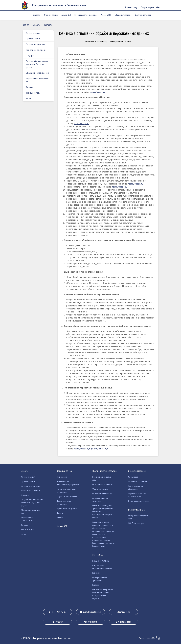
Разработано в (149, 638)
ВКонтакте (90, 622)
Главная (26, 25)
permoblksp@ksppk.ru (90, 612)
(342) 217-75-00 (57, 612)
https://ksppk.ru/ (97, 92)
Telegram (57, 622)
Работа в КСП (106, 15)
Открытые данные (51, 15)
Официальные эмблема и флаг (37, 73)
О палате (36, 15)
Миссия (28, 98)
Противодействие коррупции (86, 15)
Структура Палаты (33, 39)
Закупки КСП (66, 15)
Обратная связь (124, 612)
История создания (33, 33)
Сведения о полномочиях (36, 44)
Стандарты (30, 56)
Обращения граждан (123, 15)
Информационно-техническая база (37, 80)
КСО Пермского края (143, 15)
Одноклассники (124, 622)
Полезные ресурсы (33, 93)
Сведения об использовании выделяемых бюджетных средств (37, 64)
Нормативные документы (36, 50)
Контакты (48, 25)
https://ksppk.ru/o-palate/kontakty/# (91, 449)
